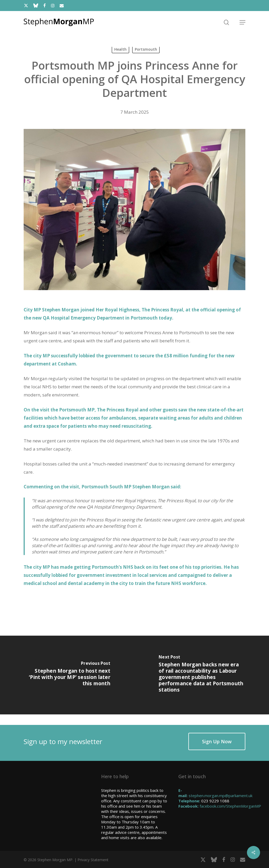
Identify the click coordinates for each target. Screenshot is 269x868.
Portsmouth (146, 49)
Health (120, 49)
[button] (242, 22)
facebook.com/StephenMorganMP (230, 806)
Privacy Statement (93, 860)
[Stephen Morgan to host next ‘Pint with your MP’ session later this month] (67, 675)
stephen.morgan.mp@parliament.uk (221, 796)
